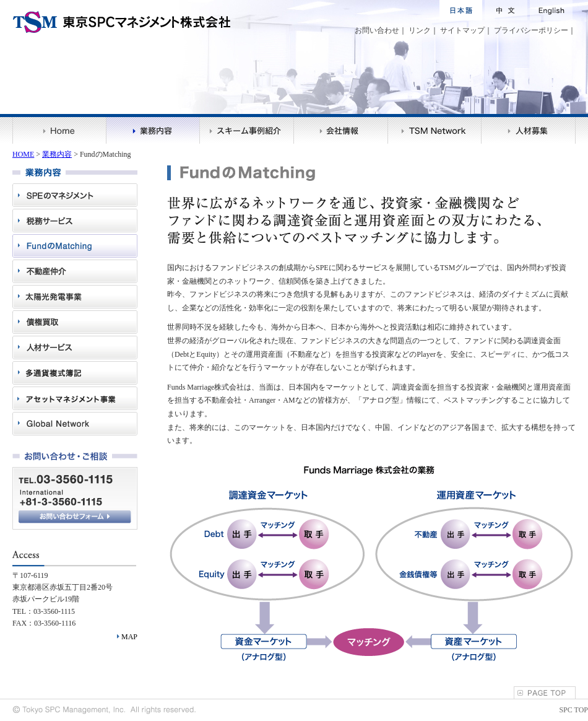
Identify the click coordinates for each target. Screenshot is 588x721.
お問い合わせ (377, 30)
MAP (129, 637)
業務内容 (57, 154)
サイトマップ (462, 30)
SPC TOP (573, 710)
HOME (23, 154)
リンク (420, 30)
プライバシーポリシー (531, 30)
